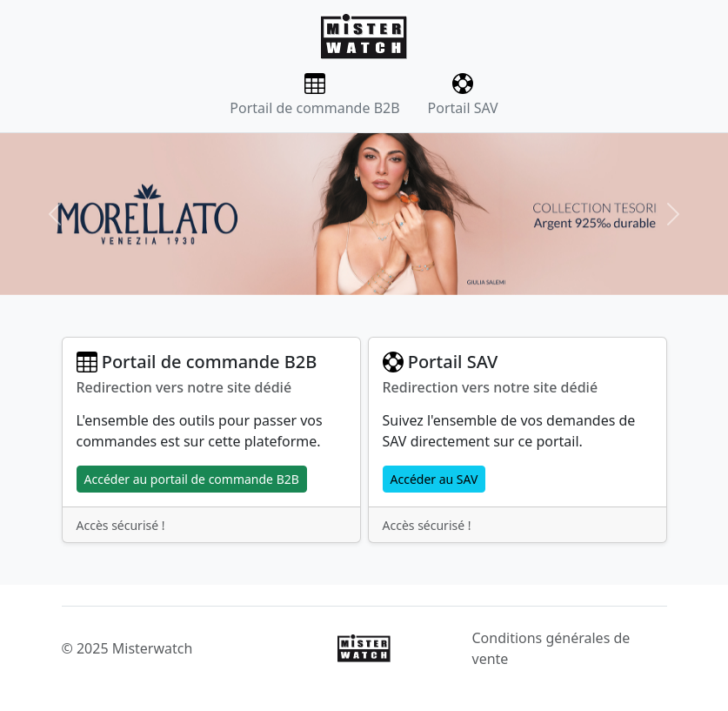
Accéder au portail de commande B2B (192, 479)
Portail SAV (463, 95)
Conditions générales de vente (551, 648)
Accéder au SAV (434, 479)
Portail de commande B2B (314, 95)
